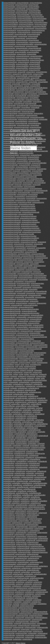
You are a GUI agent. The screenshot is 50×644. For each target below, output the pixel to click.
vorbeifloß (16, 499)
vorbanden (38, 370)
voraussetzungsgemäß (31, 212)
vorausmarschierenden (12, 111)
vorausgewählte (9, 66)
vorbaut (16, 378)
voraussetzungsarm (11, 204)
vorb (17, 366)
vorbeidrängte (34, 469)
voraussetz (8, 187)
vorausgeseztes (22, 48)
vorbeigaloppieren (21, 507)
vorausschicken (33, 157)
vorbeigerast (42, 536)
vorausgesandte (21, 13)
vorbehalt (7, 412)
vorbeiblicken (8, 453)
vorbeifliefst (8, 485)
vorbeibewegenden (36, 449)
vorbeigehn (33, 527)
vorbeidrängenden (22, 469)
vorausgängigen (10, 82)
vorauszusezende (22, 355)
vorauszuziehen (25, 362)
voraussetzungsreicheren (13, 230)
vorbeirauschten (21, 633)
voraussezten (9, 246)
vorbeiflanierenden (40, 483)
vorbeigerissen (9, 540)
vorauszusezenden (37, 355)
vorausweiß (17, 287)
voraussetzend (29, 190)
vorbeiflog (26, 497)
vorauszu (7, 305)
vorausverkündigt (40, 275)
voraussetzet (33, 194)
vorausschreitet (24, 165)
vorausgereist (33, 5)
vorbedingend (33, 396)
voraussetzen (18, 190)
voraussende (17, 183)
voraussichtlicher (38, 254)
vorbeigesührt (20, 560)
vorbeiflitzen (17, 495)
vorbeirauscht (38, 631)
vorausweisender (10, 285)
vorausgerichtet (22, 7)
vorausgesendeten (11, 36)
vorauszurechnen (10, 333)
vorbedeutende (30, 390)
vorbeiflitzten (17, 497)
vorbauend (22, 376)
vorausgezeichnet (10, 70)
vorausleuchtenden (33, 100)
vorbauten (31, 378)
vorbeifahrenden (10, 481)
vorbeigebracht (39, 509)
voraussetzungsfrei (28, 206)
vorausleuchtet (9, 102)
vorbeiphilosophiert (29, 623)
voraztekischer (9, 366)
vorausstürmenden (11, 268)
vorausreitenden (10, 133)
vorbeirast (7, 629)
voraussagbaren (10, 137)
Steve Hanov (21, 643)
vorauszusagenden (37, 335)
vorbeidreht (43, 467)
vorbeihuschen (31, 576)
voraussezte (38, 244)
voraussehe (37, 175)
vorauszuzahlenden (11, 362)
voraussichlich (21, 248)
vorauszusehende (22, 343)
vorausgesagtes (34, 11)
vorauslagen (33, 94)
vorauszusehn (9, 347)
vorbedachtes (41, 386)
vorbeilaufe (27, 596)
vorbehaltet (8, 422)
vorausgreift (35, 78)
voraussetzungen (33, 200)
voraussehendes (10, 181)
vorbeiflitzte (8, 497)
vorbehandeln (32, 438)
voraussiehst (8, 258)
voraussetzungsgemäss (12, 212)
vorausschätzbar (22, 167)
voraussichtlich (19, 252)
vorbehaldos (8, 410)
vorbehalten (8, 414)
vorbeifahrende (39, 479)
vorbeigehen (37, 523)
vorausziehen (32, 299)
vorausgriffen (29, 80)
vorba (21, 366)
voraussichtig (41, 248)
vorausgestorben (10, 54)
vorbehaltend (39, 414)
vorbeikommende (34, 588)
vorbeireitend (27, 639)
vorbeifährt (43, 501)
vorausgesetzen (9, 40)
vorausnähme (33, 119)
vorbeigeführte (32, 517)
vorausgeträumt (9, 58)
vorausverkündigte (10, 277)
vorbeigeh (7, 523)
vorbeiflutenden (35, 499)
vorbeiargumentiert (38, 447)
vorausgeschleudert (11, 22)
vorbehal (39, 408)
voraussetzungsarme (27, 204)
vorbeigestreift (9, 558)
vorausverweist (9, 279)
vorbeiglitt (17, 572)
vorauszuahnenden (30, 305)
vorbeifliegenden (10, 487)
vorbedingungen (31, 400)
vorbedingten (8, 400)
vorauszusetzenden (27, 351)
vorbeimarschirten (36, 616)
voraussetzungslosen (29, 216)
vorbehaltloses (22, 430)
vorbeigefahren (9, 515)
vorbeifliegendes (35, 487)
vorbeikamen (17, 586)
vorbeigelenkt (9, 534)
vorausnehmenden (37, 117)
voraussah (7, 143)
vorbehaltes (39, 420)
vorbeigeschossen (24, 550)
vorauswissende (21, 295)
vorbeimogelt (19, 618)
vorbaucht (43, 374)
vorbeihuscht (22, 580)
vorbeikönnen (40, 594)
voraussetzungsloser (11, 218)
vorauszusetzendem (11, 351)
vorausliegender (23, 105)
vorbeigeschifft (21, 544)
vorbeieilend (39, 473)
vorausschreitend (10, 163)
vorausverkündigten (25, 277)
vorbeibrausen (9, 455)
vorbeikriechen (9, 594)
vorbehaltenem (9, 418)
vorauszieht (34, 301)
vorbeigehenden (32, 525)
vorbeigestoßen (36, 556)
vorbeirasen (8, 627)
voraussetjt (36, 185)
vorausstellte (28, 266)
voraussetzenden (24, 192)
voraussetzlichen (10, 198)
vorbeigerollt (31, 540)
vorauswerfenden (22, 289)
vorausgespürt (24, 50)
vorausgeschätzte (10, 26)
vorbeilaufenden (32, 598)
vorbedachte (38, 384)
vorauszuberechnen (26, 307)
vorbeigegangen (22, 519)
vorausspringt (38, 260)
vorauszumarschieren (12, 331)
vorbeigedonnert (33, 511)
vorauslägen (26, 107)
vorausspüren (9, 262)
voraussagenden (10, 141)
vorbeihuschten (9, 582)
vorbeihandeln (18, 574)
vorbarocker (8, 374)
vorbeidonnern (9, 465)
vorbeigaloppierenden (36, 507)
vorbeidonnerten (22, 467)
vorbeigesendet (33, 554)
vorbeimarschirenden (40, 614)
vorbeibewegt (9, 451)
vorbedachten (20, 386)
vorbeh (17, 408)
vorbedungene (9, 402)
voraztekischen (35, 364)
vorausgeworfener (10, 62)
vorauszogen (41, 303)
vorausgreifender (10, 78)
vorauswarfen (43, 279)
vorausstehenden (23, 264)
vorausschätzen (35, 167)
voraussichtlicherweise (12, 256)
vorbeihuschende (23, 578)
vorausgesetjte (9, 38)
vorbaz (38, 378)
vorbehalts (41, 432)
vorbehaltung (33, 436)
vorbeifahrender (22, 481)
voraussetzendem (10, 192)
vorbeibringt (30, 457)
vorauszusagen (9, 335)
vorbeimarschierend (26, 608)
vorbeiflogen (35, 497)
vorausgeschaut (36, 15)
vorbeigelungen (31, 534)
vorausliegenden (10, 105)
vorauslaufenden (33, 96)
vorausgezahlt (35, 66)
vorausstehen (39, 262)
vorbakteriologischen (11, 370)
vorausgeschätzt (41, 24)
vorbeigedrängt (20, 513)
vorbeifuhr (16, 501)
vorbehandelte (9, 442)
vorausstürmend (39, 266)
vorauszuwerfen (38, 359)
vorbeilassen (17, 596)
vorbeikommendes (39, 590)
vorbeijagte (28, 584)
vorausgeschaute (10, 17)
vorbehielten (17, 446)
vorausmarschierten (26, 113)
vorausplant (35, 125)
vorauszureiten (35, 333)
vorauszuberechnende (12, 309)
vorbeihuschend (9, 578)
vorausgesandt (9, 13)
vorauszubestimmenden (30, 313)
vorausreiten (8, 131)
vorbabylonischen (10, 368)
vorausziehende (9, 301)
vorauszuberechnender (12, 311)
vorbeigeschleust (23, 546)
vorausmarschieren (11, 109)
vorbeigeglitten (24, 521)
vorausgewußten (22, 64)
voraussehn (21, 181)
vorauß (17, 364)
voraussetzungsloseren (12, 220)
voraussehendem (10, 179)
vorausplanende (21, 123)
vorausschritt (35, 165)
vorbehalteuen (38, 422)
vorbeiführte (41, 505)
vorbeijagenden (9, 584)
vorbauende (31, 376)
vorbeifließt (8, 495)
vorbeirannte (35, 625)
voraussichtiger (33, 250)
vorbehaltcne (16, 412)
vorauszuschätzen (25, 341)
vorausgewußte (9, 64)
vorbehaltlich (8, 424)
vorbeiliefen (24, 604)
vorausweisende (10, 283)
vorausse (33, 169)
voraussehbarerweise (12, 175)
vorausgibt (22, 72)
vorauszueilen (21, 317)
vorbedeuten (8, 390)
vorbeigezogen (19, 566)
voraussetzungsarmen (12, 206)
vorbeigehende (20, 525)
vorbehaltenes (9, 420)
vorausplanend (9, 123)
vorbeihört (29, 582)
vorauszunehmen (27, 331)
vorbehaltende (9, 416)
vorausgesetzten (35, 42)
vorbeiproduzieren (10, 625)
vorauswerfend (9, 289)
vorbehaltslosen (32, 434)
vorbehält (26, 446)
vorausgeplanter (23, 3)
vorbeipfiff (17, 623)
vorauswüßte (30, 297)
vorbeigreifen (36, 572)
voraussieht (18, 258)
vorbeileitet (27, 602)
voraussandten (9, 145)
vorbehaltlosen (9, 428)
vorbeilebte (37, 600)
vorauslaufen (43, 94)
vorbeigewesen (33, 564)
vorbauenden (41, 376)
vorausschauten (9, 157)
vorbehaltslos (8, 434)
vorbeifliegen (17, 485)
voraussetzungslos (11, 214)
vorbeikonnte (30, 592)
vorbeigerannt (32, 536)
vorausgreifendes (23, 78)
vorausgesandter (10, 15)
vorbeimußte (29, 618)
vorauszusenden (32, 347)
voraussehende (31, 177)
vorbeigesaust (21, 542)
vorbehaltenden (21, 416)
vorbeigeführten (9, 519)
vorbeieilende (9, 475)
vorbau (26, 374)
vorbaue (7, 376)
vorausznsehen (9, 303)
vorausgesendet (20, 34)
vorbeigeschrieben (10, 552)
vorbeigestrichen (21, 558)
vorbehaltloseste (34, 430)
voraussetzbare (29, 187)
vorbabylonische (30, 366)
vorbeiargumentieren (23, 447)
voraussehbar (26, 171)
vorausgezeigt (23, 70)
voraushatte (16, 84)
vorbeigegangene (35, 519)
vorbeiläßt (16, 606)
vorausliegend (19, 103)
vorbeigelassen (9, 533)
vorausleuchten (19, 100)
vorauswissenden (35, 295)
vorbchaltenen (28, 380)
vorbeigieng (43, 566)
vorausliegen (8, 103)
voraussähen (32, 268)
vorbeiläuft (7, 606)
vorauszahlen (22, 299)
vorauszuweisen (25, 359)
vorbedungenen (21, 402)
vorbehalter (30, 420)
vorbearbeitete (24, 382)
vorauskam (8, 92)
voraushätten (8, 86)
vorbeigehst (42, 527)
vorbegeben (42, 402)
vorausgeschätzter (39, 26)
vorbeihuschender (10, 580)
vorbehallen (27, 410)
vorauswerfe (27, 287)
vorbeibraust (34, 455)
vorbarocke (28, 372)
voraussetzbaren (10, 189)
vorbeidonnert (34, 465)
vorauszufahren (36, 319)
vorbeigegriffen (35, 521)
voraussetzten (41, 198)
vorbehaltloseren (10, 430)
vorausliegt (8, 107)
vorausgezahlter (35, 68)
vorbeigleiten (36, 568)
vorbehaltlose (28, 426)
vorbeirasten (25, 629)
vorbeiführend (36, 503)
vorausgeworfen (10, 60)
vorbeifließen (32, 491)
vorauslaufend (9, 96)
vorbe (6, 382)
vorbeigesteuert (23, 556)
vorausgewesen (22, 58)
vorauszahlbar (40, 297)
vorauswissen (41, 293)
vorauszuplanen (40, 331)
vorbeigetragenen (10, 562)
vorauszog (32, 303)
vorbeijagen (38, 582)
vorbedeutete (18, 394)
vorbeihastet (8, 576)
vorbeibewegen (23, 449)
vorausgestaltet (35, 50)
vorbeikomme (36, 586)
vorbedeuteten (29, 394)
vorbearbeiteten (36, 382)
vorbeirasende (18, 627)
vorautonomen (42, 362)
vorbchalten (8, 380)
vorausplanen (33, 121)
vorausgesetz (20, 38)
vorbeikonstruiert (42, 592)
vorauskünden (41, 92)
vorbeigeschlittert (10, 548)
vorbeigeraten (9, 538)
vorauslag (24, 94)
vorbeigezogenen (32, 566)
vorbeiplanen (41, 623)
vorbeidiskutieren (21, 463)
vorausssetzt (29, 262)
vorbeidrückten (20, 473)
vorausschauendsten (11, 155)
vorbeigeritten (20, 540)
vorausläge (16, 107)
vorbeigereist (43, 538)
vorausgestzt (22, 54)
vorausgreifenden (35, 76)
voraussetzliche (31, 196)
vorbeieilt (40, 475)
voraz (27, 364)
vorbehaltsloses (21, 436)
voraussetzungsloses (30, 220)
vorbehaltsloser (9, 436)
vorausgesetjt (33, 36)
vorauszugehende (10, 325)
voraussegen (41, 169)
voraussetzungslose (26, 214)
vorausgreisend (9, 80)
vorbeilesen (8, 604)
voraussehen (8, 177)
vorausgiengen (41, 72)
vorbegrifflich (25, 404)
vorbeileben (20, 600)
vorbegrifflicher (21, 406)
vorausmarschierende (27, 109)
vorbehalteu (17, 422)
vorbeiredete (30, 635)
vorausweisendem (23, 283)
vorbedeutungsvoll (10, 396)
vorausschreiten (35, 161)
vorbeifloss (8, 499)
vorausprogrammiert (21, 127)
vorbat (21, 374)
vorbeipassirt (34, 621)
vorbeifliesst (22, 491)
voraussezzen (19, 246)
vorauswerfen (37, 287)
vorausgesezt (9, 46)
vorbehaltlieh (8, 426)
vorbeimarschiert (27, 612)
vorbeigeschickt (9, 544)
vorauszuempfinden (35, 317)
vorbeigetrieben (23, 562)
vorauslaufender (10, 98)
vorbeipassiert (37, 620)
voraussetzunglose (24, 202)
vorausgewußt (35, 62)
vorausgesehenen (38, 30)
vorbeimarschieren (11, 608)
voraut (34, 362)
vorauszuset (43, 347)
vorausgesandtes (23, 15)
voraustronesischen (33, 270)
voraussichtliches (28, 256)
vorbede (7, 388)
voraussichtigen (21, 250)
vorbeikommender (25, 590)
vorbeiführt (32, 505)
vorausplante (8, 127)
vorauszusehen (9, 343)
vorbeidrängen (9, 469)
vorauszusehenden (11, 345)
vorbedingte (41, 398)
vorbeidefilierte (35, 459)
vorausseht (30, 181)
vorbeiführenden (22, 505)
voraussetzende (42, 190)
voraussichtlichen (24, 254)
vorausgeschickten (39, 18)
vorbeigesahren (9, 542)
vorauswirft (19, 291)
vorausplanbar (9, 121)
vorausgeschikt (38, 20)
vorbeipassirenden (22, 621)
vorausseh (16, 171)
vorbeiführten (8, 507)
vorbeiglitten (26, 572)
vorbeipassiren (9, 621)
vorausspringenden (25, 260)
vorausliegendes (35, 105)
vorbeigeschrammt (38, 550)
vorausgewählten (22, 66)
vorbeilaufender (9, 600)
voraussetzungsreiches (32, 230)
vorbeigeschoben (10, 550)
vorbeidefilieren (40, 457)
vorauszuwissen (10, 361)
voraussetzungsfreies (28, 210)
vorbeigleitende (20, 570)
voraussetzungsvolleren (30, 238)
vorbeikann (26, 586)
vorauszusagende (22, 335)
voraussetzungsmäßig (12, 224)
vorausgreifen (38, 74)
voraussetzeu (9, 196)
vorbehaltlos (18, 426)
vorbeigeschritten (24, 552)
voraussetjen (27, 185)
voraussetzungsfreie (11, 208)
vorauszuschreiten (10, 341)
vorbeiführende (9, 505)
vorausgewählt (34, 64)
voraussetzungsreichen (29, 226)
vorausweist (8, 287)
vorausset (18, 185)
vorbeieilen (30, 473)
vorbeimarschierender (12, 612)
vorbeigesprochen (10, 556)
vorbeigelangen (23, 531)
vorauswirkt (21, 293)
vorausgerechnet (21, 5)
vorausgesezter (9, 48)
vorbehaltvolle (9, 438)
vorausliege (37, 102)
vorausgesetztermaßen (25, 44)
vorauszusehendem (37, 343)
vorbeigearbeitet (17, 509)
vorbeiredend (42, 633)
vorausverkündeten (11, 275)
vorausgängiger (22, 82)
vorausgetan (32, 54)
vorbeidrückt (42, 471)
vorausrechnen (9, 129)
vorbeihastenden (40, 574)
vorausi (27, 86)
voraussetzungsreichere (30, 228)
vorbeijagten (37, 584)
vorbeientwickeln (27, 477)
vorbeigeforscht (9, 517)
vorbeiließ (33, 604)
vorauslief (19, 102)
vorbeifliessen (17, 489)
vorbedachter (31, 386)
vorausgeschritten (41, 22)
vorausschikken (22, 161)
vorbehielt (41, 444)
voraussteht (34, 264)
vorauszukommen (10, 329)
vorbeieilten (16, 477)
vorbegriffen (16, 404)
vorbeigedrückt (32, 513)
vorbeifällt (7, 503)
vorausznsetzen (22, 303)
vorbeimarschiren (25, 614)
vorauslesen (8, 100)
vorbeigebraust (9, 511)
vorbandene (8, 372)
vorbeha (23, 408)
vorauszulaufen (23, 329)
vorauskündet (9, 94)
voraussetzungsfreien (27, 208)
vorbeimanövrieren (27, 606)
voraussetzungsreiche (12, 226)
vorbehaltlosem (40, 426)
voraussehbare (37, 171)
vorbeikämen (29, 594)
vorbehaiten (31, 408)
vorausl (17, 94)
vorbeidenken (32, 461)
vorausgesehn (37, 32)
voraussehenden (23, 179)
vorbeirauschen (36, 629)
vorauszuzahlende (36, 361)
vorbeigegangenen (11, 521)
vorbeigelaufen (21, 533)
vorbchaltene (18, 380)
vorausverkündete (37, 274)
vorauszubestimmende (12, 313)
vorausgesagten (10, 11)
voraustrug (8, 272)
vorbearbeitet (13, 382)
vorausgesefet (18, 28)
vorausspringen (29, 258)
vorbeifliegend (28, 485)
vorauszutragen (34, 357)
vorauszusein (20, 347)
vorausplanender (10, 125)
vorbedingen (23, 396)
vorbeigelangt (34, 531)
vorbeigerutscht (42, 540)
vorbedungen (42, 400)
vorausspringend (41, 258)
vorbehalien (18, 410)
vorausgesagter (22, 11)
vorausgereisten (10, 7)
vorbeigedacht (21, 511)
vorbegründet (8, 408)
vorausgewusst (23, 62)
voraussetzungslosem (12, 216)
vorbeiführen (25, 503)
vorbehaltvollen (20, 438)
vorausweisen (19, 281)
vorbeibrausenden (22, 455)
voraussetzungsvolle (26, 234)
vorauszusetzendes (26, 353)
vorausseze (42, 242)
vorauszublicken (24, 315)
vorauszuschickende (39, 337)
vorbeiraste (16, 629)
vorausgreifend (9, 76)
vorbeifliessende (29, 489)
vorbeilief (16, 604)
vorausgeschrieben (26, 22)
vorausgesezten (32, 46)
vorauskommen (18, 92)
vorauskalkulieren (41, 88)
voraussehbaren (23, 173)
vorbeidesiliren (9, 463)
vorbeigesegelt (9, 554)
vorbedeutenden (10, 392)
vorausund (37, 272)
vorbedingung (19, 400)
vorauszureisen (23, 333)
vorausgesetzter (10, 44)
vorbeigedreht (9, 513)
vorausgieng (31, 72)
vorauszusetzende (35, 349)
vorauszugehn (38, 325)
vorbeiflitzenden (39, 495)
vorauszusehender (26, 345)
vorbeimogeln (9, 618)
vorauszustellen (22, 357)
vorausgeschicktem (24, 18)
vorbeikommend (21, 588)
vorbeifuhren (25, 501)
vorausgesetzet (22, 40)
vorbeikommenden (11, 590)
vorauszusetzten (40, 353)
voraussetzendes (10, 194)
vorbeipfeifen (8, 623)
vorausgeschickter (10, 20)
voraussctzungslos (22, 169)
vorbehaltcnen (27, 412)
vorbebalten (8, 384)
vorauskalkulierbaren (26, 88)
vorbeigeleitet (42, 533)
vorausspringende (10, 260)
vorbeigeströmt (33, 558)
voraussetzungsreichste (12, 232)
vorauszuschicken (24, 337)
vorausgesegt (29, 28)
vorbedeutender (22, 392)
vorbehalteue (27, 422)
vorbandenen (18, 372)
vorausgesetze (31, 38)
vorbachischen (23, 368)
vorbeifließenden (22, 493)
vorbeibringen (20, 457)
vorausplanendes (23, 125)
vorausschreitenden (39, 163)
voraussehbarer (35, 173)
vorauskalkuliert (9, 90)
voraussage (8, 139)
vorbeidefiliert (24, 459)
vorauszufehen (23, 321)
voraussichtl (8, 252)
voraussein (8, 183)
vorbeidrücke (20, 471)
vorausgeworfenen (37, 60)
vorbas (16, 374)
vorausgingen (27, 74)
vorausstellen (8, 266)
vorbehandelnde (10, 440)
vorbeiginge (16, 568)
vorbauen (14, 376)
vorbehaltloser (20, 428)
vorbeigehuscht (18, 529)
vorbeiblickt (30, 453)
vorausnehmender (10, 119)
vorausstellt (18, 266)
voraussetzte (31, 198)
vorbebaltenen (18, 384)
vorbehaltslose (20, 434)
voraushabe (33, 82)
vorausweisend (30, 281)
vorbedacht (28, 384)
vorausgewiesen (35, 58)
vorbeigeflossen (33, 515)
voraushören (19, 86)
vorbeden (14, 388)
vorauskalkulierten (36, 90)
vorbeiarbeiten (9, 447)
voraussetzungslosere (28, 218)
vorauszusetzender (11, 353)
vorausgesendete (33, 34)
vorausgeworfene (23, 60)
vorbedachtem (9, 386)
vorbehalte (36, 412)
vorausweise (8, 281)
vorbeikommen (9, 588)
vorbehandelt (35, 440)
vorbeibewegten (32, 451)
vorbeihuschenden (37, 578)
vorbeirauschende (10, 631)
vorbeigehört (29, 529)
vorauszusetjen (9, 349)
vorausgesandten (34, 13)
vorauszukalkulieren (36, 327)
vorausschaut (25, 155)
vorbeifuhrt (35, 501)
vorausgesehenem (24, 30)
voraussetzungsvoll (11, 234)
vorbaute (23, 378)
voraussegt (8, 171)
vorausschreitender (11, 165)
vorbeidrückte (9, 473)
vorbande (30, 370)
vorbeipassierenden (24, 620)
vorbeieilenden (20, 475)
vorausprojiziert (35, 127)
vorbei (42, 446)
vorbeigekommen (10, 531)
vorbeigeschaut (33, 542)
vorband (23, 370)
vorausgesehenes (24, 32)
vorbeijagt (19, 584)
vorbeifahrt (8, 483)
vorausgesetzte (9, 42)
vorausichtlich (35, 86)
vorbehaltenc (18, 414)
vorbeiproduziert (24, 625)
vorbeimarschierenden (28, 610)
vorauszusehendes (40, 345)
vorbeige (7, 509)
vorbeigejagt (39, 529)
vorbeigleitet (8, 572)
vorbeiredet (20, 635)
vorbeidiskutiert (34, 463)
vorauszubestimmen (29, 311)
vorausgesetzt (33, 40)
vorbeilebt (29, 600)
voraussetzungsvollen (12, 236)
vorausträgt (16, 272)
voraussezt (29, 244)
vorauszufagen (24, 319)
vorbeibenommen (10, 449)
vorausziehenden (23, 301)
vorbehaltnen (32, 432)
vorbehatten (32, 444)
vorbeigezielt (8, 566)
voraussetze (8, 190)
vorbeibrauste (9, 457)
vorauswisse (31, 293)
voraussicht (31, 248)
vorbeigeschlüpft (23, 548)
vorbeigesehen (21, 554)
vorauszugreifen (10, 327)
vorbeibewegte (20, 451)
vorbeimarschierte (40, 612)
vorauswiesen (9, 291)
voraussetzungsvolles (12, 240)
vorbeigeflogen (21, 515)
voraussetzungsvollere (12, 238)
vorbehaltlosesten (10, 432)
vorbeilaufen (36, 596)
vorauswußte (19, 297)
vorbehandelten (33, 442)
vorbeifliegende (40, 485)
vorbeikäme (20, 594)
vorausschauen (9, 149)
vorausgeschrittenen (26, 24)
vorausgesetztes (40, 44)
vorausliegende (31, 103)
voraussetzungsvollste (29, 240)
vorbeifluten (25, 499)
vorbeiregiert (20, 637)
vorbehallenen (37, 410)
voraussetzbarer (23, 189)
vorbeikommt (19, 592)
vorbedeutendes (35, 392)
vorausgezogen (34, 70)
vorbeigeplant (21, 536)
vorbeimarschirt (9, 616)
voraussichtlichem (10, 254)
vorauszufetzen (35, 321)
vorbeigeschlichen (37, 546)
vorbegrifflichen (9, 406)
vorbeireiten (17, 639)
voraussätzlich (9, 270)
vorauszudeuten (10, 317)
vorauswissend (9, 295)
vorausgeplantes (36, 3)
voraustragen (20, 270)
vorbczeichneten (41, 380)
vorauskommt (30, 92)
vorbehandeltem (21, 442)
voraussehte (39, 181)
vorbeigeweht (22, 564)
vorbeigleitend (9, 570)
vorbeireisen (30, 637)
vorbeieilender (31, 475)
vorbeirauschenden (25, 631)
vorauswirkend (29, 291)
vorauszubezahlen (10, 315)
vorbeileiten (18, 602)
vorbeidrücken (31, 471)
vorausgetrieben (36, 56)
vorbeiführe (16, 503)
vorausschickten (10, 161)
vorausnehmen (32, 115)
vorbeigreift (8, 574)
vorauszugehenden (25, 325)
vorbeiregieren (9, 637)
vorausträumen (27, 272)
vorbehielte (8, 446)
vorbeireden (32, 633)
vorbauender (8, 378)
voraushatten (26, 84)
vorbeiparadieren (41, 618)
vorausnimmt (23, 119)
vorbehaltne (22, 432)
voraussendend (40, 183)
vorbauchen (34, 374)
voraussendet (9, 185)
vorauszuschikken (27, 339)
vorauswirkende (41, 291)
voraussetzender (37, 192)
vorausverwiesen (22, 279)
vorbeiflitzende (27, 495)
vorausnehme (20, 115)
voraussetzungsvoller (28, 236)
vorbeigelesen (20, 534)
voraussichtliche (31, 252)
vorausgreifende (21, 76)
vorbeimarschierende (11, 610)
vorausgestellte (20, 52)
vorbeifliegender (23, 487)
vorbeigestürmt (9, 560)
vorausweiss (35, 285)
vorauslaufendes (23, 98)
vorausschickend (10, 159)
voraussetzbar (18, 187)
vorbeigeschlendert (35, 544)
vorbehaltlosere (32, 428)
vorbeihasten (29, 574)
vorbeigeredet (32, 538)
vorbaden (32, 368)
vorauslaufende (21, 96)
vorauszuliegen (35, 329)
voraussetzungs (38, 202)
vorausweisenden (37, 283)
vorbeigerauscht (20, 538)
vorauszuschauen (10, 337)
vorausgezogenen (10, 72)
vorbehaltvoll (43, 436)
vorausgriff (20, 80)
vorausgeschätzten (25, 26)
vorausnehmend (10, 117)
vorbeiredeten (40, 635)
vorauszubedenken (11, 307)
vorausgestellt (9, 52)
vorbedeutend (19, 390)
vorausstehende (10, 264)
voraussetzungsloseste (12, 222)
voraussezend (19, 244)
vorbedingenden (21, 398)
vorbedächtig (32, 402)
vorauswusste (9, 297)
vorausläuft (35, 107)
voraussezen (8, 244)
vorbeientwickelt (40, 477)
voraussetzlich (20, 196)
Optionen (14, 153)
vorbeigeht (7, 529)
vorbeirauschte (9, 633)
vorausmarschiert (28, 111)
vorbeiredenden (9, 635)
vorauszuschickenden (12, 339)
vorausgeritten (34, 7)
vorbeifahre (8, 479)
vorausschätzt (9, 169)
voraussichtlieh (40, 256)
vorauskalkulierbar (10, 88)
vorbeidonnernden (22, 465)
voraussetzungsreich (29, 224)
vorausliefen (28, 102)
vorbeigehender (9, 527)
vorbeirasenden (30, 627)
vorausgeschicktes (25, 20)
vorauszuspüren (10, 357)
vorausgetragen (9, 56)
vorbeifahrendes (35, 481)
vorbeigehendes (22, 527)
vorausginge (17, 74)
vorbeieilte (7, 477)
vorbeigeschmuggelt (38, 548)
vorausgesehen (41, 28)
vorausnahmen (9, 115)
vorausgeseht (9, 34)
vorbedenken (23, 388)
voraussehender (36, 179)
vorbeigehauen (17, 523)
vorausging (8, 74)
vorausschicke (21, 157)
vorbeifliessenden (10, 491)
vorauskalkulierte (22, 90)
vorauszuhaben (22, 327)
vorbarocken (37, 372)
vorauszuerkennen (11, 319)
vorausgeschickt (38, 17)
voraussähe (23, 268)
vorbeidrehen (33, 467)
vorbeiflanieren (27, 483)
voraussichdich (9, 248)
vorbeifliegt (8, 489)
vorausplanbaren (21, 121)
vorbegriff (7, 404)
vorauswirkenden (10, 293)
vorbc (43, 378)
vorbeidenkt (42, 461)
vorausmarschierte (11, 113)
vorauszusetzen (21, 349)
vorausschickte (33, 159)
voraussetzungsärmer (29, 242)
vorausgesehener (10, 32)
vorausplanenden (34, 123)
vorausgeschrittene (11, 24)
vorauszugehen (34, 323)
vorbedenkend (34, 388)
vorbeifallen (16, 483)
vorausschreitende (24, 163)
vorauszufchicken (10, 321)
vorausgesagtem (32, 9)
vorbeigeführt (21, 517)
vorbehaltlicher (42, 424)
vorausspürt (19, 262)
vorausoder (43, 119)
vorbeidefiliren (21, 461)
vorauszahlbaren (10, 299)
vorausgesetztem (22, 42)
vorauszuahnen (17, 305)
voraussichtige (9, 250)
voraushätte (36, 84)
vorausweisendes (24, 285)
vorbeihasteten (19, 576)
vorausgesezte (20, 46)
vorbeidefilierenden (11, 459)
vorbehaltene (32, 416)
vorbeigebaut (28, 509)
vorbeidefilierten (9, 461)
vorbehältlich (34, 446)
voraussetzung (21, 200)
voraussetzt (21, 198)
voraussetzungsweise (12, 242)
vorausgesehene (10, 30)
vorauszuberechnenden (30, 309)
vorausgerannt (9, 5)
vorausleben (34, 98)
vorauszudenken (37, 315)
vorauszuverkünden (11, 359)
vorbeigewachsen (36, 562)
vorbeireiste (8, 639)
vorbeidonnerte (9, 467)
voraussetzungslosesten (31, 222)
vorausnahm (38, 113)
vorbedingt (32, 398)
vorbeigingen (26, 568)
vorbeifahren (17, 479)
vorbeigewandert (10, 564)
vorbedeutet (8, 394)
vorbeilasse (8, 596)
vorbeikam (7, 586)
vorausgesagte (20, 9)
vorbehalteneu (20, 420)
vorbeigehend (9, 525)
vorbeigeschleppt (10, 546)
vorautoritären (9, 364)
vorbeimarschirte (22, 616)
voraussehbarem (10, 173)
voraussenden (28, 183)
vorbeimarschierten (11, 614)
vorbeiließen (42, 604)
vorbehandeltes (21, 444)
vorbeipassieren (9, 620)
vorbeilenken (36, 602)
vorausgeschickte (10, 18)
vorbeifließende (9, 493)
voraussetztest (9, 200)
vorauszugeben (21, 323)
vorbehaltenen (21, 418)
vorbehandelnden (23, 440)
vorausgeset (23, 36)
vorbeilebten (8, 602)
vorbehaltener (32, 418)
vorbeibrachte (40, 453)
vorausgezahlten (22, 68)
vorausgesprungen (11, 50)
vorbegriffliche (36, 404)
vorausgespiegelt (35, 48)
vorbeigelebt (32, 533)
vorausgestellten (33, 52)
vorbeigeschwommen (40, 552)
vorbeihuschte (33, 580)
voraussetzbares (36, 189)
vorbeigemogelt (9, 536)
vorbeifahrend (28, 479)
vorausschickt (22, 159)
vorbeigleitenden (33, 570)
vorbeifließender (35, 493)
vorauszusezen (9, 355)
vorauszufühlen (9, 323)
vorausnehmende (23, 117)
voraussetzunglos (10, 202)
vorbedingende (9, 398)
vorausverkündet (23, 274)
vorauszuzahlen (22, 361)
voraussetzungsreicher (12, 228)
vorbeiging (7, 568)
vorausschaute (36, 155)
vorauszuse (37, 341)
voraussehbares (26, 175)
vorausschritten (9, 167)
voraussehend (19, 177)
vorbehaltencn (29, 414)
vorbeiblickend (19, 453)
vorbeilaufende (20, 598)
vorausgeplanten (10, 3)
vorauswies (33, 289)
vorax (22, 364)
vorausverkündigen (26, 275)
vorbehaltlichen (30, 424)
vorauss (6, 135)
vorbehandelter (9, 444)
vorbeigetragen (32, 560)
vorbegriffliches (33, 406)
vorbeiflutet (8, 501)
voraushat (7, 84)
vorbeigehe (27, 523)
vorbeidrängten (9, 471)
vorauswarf (33, 279)
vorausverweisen (40, 277)
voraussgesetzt (31, 246)
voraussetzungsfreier (11, 210)
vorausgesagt (9, 9)
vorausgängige (40, 80)
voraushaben (43, 82)
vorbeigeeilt (42, 513)
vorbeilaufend (9, 598)
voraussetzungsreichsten (31, 232)
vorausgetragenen (23, 56)
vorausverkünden (10, 274)
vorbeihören (20, 582)
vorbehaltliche (19, 424)
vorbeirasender (42, 627)
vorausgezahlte (9, 68)
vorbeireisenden (41, 637)
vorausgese (8, 28)
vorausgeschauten (24, 17)
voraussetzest (22, 194)
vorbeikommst (9, 592)
